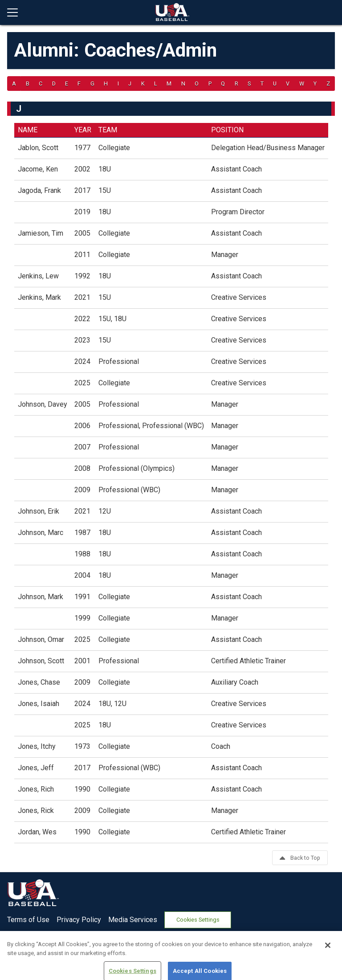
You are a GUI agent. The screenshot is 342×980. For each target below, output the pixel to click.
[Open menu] (16, 12)
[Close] (328, 965)
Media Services (133, 920)
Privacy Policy (79, 920)
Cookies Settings (198, 920)
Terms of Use (28, 920)
